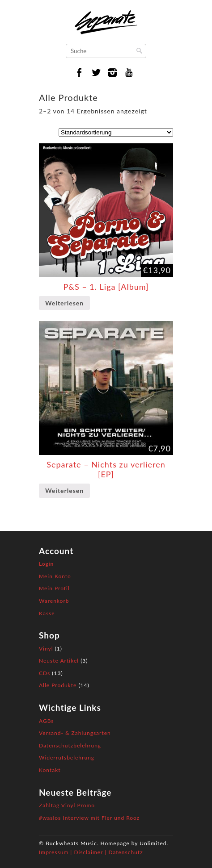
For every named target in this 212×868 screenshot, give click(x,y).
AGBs (46, 721)
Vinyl (46, 649)
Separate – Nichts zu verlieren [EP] (106, 469)
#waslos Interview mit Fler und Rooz (89, 818)
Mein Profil (54, 588)
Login (46, 564)
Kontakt (50, 770)
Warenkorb (54, 601)
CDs (45, 673)
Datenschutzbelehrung (70, 745)
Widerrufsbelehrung (67, 757)
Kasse (47, 613)
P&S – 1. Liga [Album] (106, 287)
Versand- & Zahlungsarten (75, 733)
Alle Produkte (58, 685)
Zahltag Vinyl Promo (67, 805)
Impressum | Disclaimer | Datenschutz (91, 852)
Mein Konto (55, 576)
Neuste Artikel (59, 661)
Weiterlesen (64, 303)
